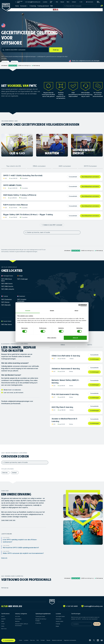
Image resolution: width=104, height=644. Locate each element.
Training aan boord (43, 6)
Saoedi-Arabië (59, 621)
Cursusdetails (73, 177)
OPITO (90, 345)
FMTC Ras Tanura (6, 324)
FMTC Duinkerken (6, 299)
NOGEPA (3, 619)
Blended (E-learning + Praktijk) (41, 620)
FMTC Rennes (5, 302)
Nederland (58, 619)
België (57, 626)
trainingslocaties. (17, 385)
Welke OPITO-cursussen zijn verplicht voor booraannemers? (23, 553)
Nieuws (62, 2)
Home (17, 6)
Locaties (45, 2)
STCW (3, 624)
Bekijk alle (4, 558)
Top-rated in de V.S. (14, 166)
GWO (3, 621)
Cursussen (23, 6)
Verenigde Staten (60, 616)
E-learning (33, 6)
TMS (51, 6)
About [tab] (76, 311)
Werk (68, 2)
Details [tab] (52, 311)
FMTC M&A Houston (7, 286)
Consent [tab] (28, 311)
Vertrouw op (5, 588)
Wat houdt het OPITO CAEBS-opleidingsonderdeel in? (21, 548)
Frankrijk (58, 624)
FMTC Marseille (6, 305)
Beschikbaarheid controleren (90, 177)
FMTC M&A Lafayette (8, 289)
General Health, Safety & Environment (22, 625)
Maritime (17, 621)
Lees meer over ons (8, 520)
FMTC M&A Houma (7, 284)
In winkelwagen (94, 359)
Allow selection (52, 338)
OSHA (63, 345)
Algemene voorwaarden (70, 640)
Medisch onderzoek (57, 640)
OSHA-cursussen (39, 166)
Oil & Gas (18, 616)
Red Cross (4, 629)
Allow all (75, 338)
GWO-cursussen (65, 166)
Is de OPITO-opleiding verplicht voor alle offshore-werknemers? (20, 541)
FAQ (57, 2)
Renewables (18, 619)
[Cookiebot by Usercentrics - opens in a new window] (80, 305)
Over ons (51, 2)
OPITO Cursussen (90, 166)
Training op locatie (40, 616)
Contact (74, 2)
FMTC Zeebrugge (22, 279)
